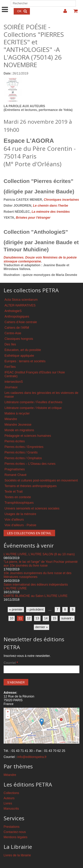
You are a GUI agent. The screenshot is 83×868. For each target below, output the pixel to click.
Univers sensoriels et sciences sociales (32, 508)
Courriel (11, 663)
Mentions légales (15, 837)
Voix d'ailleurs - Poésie (20, 525)
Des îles (10, 344)
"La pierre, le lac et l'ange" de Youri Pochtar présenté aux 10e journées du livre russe (41, 564)
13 (37, 618)
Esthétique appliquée (19, 356)
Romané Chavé (15, 475)
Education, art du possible (23, 350)
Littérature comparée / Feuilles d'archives (33, 402)
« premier (16, 609)
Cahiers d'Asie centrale (21, 322)
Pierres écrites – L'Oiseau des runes (30, 464)
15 (54, 618)
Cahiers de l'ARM (17, 328)
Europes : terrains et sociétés (25, 361)
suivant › (67, 618)
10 (12, 618)
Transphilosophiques (19, 503)
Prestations (12, 827)
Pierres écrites (15, 441)
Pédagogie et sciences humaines (28, 436)
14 (46, 618)
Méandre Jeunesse (18, 425)
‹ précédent (36, 609)
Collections (11, 793)
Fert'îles (10, 367)
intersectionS (14, 382)
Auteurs (9, 798)
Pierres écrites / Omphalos (23, 458)
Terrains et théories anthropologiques (31, 486)
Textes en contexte (18, 497)
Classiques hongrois (19, 339)
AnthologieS (13, 311)
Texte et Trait (14, 492)
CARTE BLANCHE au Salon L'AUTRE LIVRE (36, 596)
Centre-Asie (13, 333)
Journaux (11, 387)
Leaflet (62, 742)
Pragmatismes (15, 469)
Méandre (11, 419)
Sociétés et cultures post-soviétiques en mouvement (41, 480)
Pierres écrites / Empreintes (24, 447)
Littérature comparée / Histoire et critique (33, 408)
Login (63, 12)
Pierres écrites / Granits (21, 452)
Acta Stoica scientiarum (21, 300)
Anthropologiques (17, 317)
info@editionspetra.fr (32, 757)
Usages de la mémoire (20, 514)
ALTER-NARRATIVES (20, 305)
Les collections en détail (29, 533)
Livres (8, 803)
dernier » (41, 627)
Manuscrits (11, 809)
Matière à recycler (17, 413)
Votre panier (74, 12)
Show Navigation (5, 6)
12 (29, 618)
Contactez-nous (15, 832)
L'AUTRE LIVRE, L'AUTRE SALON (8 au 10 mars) (39, 554)
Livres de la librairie (17, 855)
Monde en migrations (19, 430)
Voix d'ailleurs (14, 520)
